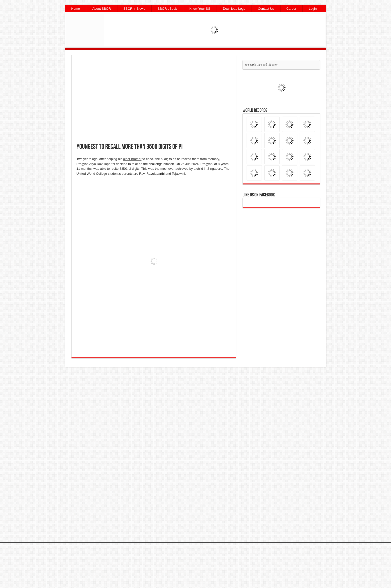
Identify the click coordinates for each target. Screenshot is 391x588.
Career (292, 9)
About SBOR (101, 9)
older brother (132, 159)
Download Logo (234, 9)
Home (76, 9)
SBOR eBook (167, 9)
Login (313, 9)
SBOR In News (134, 9)
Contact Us (266, 9)
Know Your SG (200, 9)
